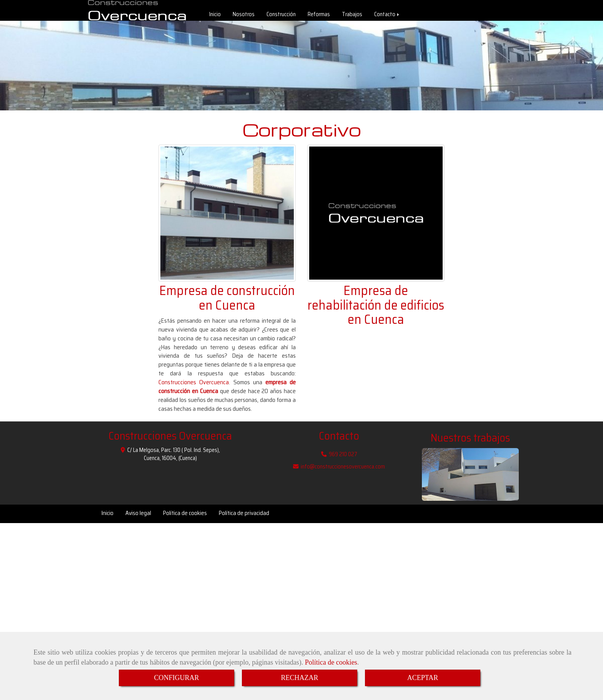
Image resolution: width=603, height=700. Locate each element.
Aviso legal (138, 517)
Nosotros (244, 16)
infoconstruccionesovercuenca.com (343, 470)
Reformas (319, 16)
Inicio (215, 16)
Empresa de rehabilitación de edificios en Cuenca (376, 309)
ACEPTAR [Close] (423, 678)
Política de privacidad (244, 517)
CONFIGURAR (176, 678)
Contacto (387, 16)
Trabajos (352, 16)
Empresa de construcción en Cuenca (227, 301)
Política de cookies (331, 662)
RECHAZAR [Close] (299, 678)
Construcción (281, 16)
